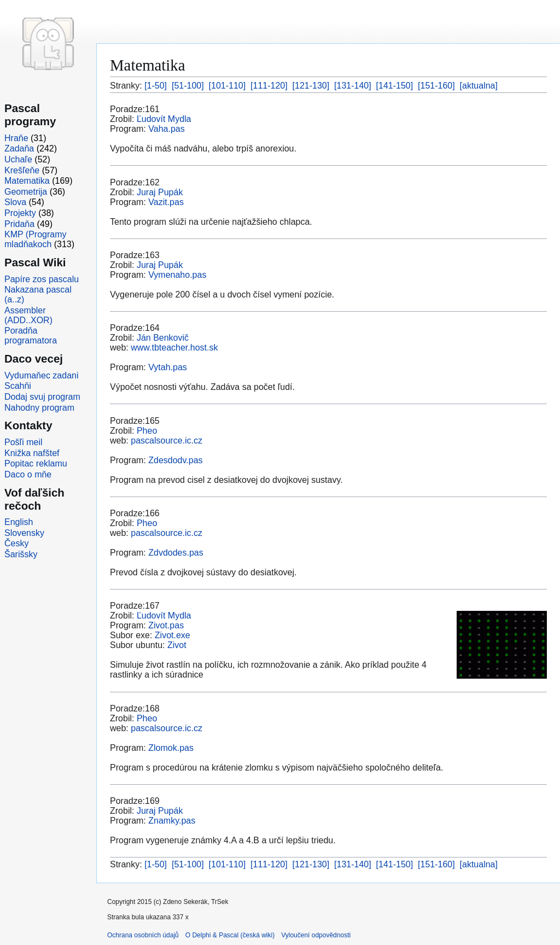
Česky (16, 543)
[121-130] (311, 86)
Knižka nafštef (32, 453)
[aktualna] (479, 86)
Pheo (147, 431)
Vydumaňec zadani (42, 375)
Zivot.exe (173, 635)
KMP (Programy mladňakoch (36, 239)
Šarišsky (21, 554)
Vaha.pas (166, 129)
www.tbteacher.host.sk (174, 348)
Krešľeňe (22, 170)
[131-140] (353, 86)
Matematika (27, 181)
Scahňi (18, 386)
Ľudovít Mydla (164, 119)
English (19, 522)
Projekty (20, 213)
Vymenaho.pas (177, 275)
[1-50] (156, 86)
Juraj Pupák (160, 192)
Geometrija (26, 192)
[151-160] (436, 86)
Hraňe (16, 138)
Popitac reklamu (36, 463)
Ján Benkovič (163, 338)
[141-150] (395, 86)
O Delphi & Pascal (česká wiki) (230, 935)
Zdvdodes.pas (176, 553)
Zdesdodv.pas (175, 460)
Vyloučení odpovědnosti (316, 935)
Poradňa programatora (31, 336)
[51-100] (188, 86)
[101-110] (227, 86)
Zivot (177, 645)
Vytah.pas (168, 367)
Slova (15, 202)
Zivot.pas (166, 625)
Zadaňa (19, 148)
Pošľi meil (24, 442)
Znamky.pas (172, 821)
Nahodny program (39, 408)
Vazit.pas (166, 202)
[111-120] (269, 86)
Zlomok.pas (171, 748)
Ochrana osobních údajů (143, 935)
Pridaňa (19, 224)
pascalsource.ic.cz (167, 441)
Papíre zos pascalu (42, 279)
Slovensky (24, 533)
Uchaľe (18, 159)
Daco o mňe (28, 474)
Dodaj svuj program (42, 397)
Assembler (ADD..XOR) (28, 315)
